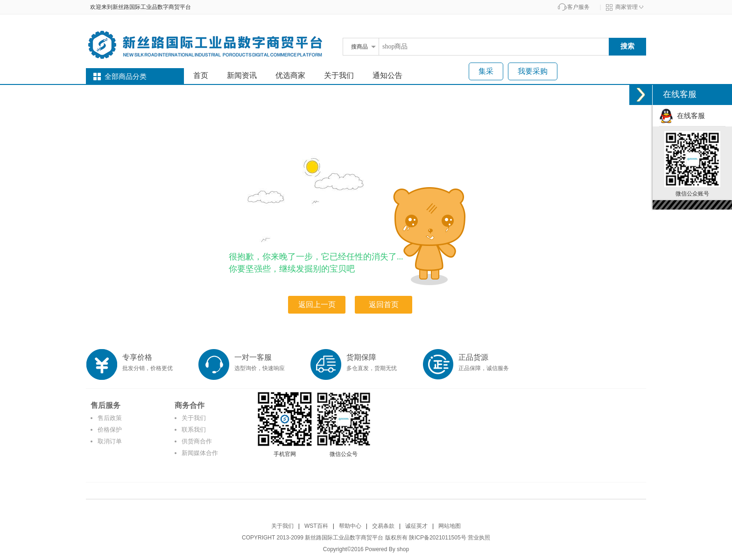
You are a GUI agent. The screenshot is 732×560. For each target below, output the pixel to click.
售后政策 (110, 418)
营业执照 (479, 538)
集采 (486, 71)
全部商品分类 (126, 77)
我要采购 (533, 71)
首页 (201, 75)
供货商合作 (197, 441)
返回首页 (384, 304)
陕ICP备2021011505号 (438, 538)
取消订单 (110, 441)
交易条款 (383, 526)
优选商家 (290, 75)
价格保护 (110, 430)
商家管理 (626, 7)
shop (403, 549)
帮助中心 (350, 526)
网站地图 (450, 526)
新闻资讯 (242, 75)
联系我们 (194, 430)
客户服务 (578, 7)
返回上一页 (317, 304)
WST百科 (316, 526)
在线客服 (682, 115)
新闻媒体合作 (200, 453)
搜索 (627, 46)
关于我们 (339, 75)
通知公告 (387, 75)
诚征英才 (416, 526)
